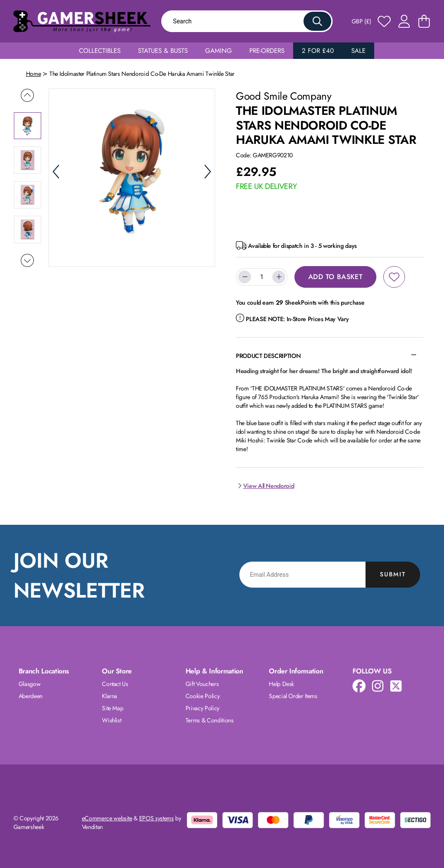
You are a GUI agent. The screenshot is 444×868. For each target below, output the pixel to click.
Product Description (268, 356)
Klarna (109, 696)
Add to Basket (335, 277)
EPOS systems (157, 818)
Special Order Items (293, 696)
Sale (358, 51)
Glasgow (30, 684)
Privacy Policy (202, 708)
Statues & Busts (163, 51)
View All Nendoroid (265, 486)
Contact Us (115, 684)
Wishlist (111, 720)
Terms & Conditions (210, 720)
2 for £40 (318, 51)
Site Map (113, 708)
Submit (393, 574)
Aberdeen (31, 696)
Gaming (219, 51)
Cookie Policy (202, 696)
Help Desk (281, 684)
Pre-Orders (267, 51)
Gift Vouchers (202, 684)
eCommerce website (107, 818)
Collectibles (100, 51)
